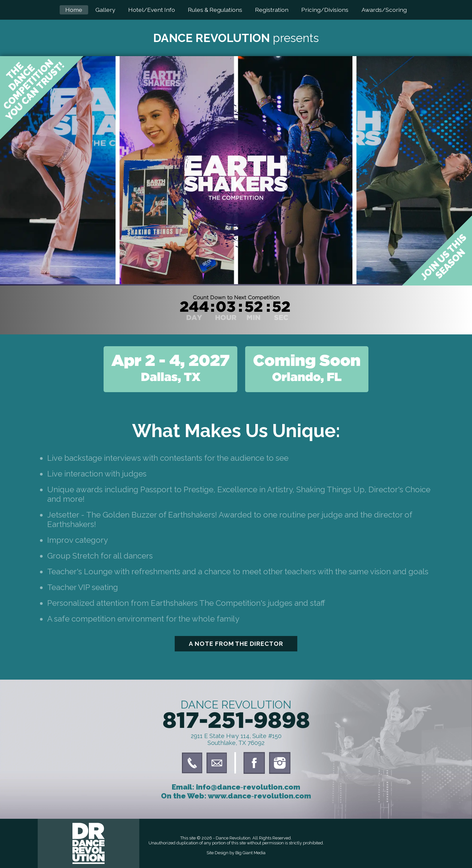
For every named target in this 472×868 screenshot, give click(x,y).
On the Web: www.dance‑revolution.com (236, 796)
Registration (272, 10)
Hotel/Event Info (152, 10)
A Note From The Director (236, 644)
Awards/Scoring (384, 10)
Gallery (105, 10)
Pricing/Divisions (325, 10)
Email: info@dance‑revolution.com (236, 787)
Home (74, 10)
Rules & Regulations (215, 10)
